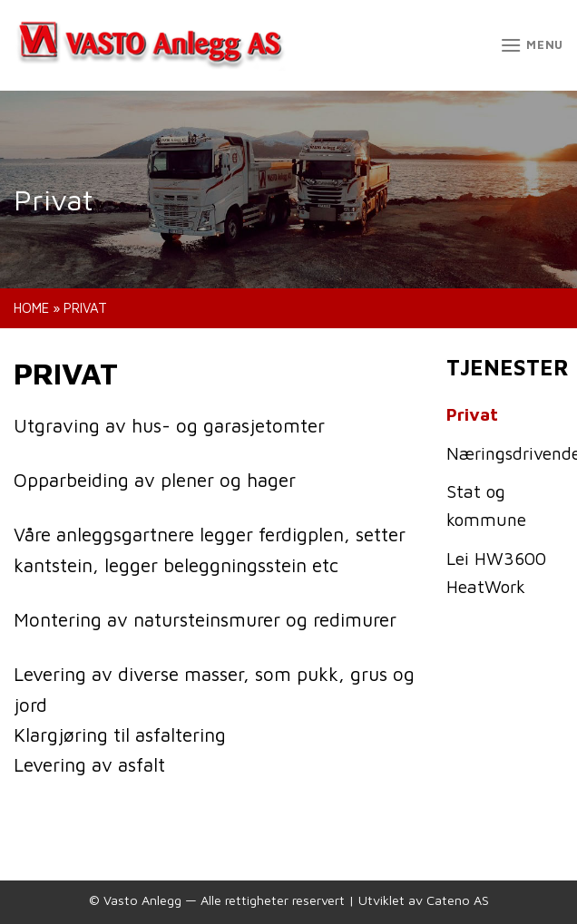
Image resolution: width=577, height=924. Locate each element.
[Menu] (532, 45)
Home (31, 308)
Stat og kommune (486, 505)
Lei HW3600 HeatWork (496, 572)
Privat (472, 414)
